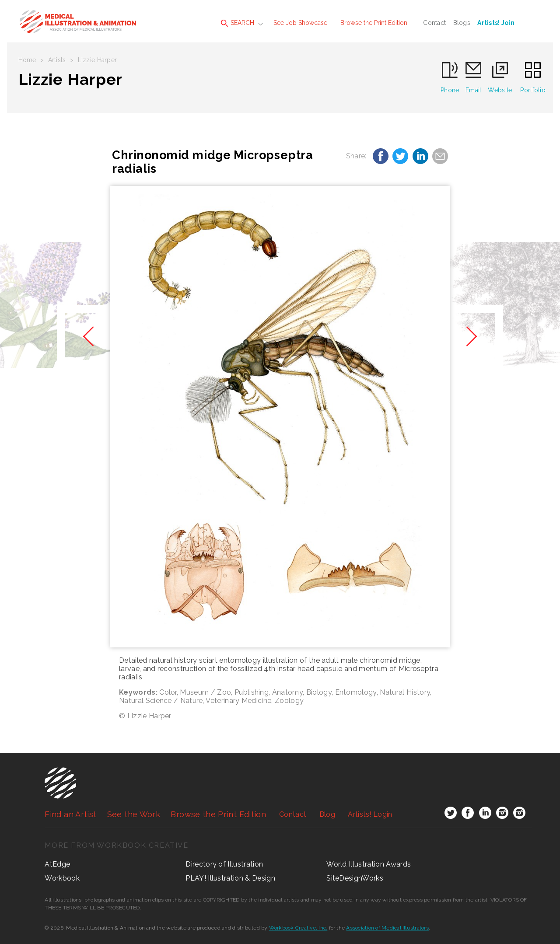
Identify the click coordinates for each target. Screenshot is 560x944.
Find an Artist (70, 814)
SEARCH (238, 23)
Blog (327, 814)
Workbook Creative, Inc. (298, 928)
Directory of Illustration (224, 864)
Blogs (462, 23)
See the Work (134, 814)
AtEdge (57, 864)
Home (27, 60)
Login (370, 814)
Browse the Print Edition (374, 23)
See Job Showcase (300, 23)
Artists (57, 60)
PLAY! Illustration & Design (230, 878)
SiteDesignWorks (355, 878)
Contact (434, 23)
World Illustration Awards (369, 864)
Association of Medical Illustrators (387, 928)
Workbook (62, 878)
